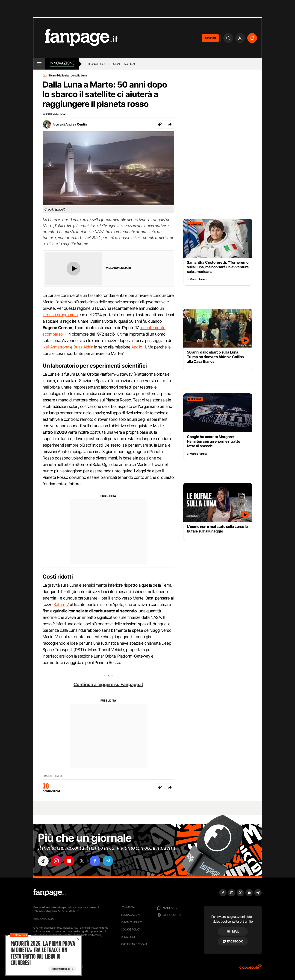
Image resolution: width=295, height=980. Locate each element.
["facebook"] (95, 861)
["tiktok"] (43, 861)
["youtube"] (69, 861)
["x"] (82, 861)
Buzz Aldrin (83, 347)
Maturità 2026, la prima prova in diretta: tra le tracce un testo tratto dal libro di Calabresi (43, 953)
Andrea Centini (76, 124)
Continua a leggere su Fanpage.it (108, 685)
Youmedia (128, 907)
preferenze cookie (134, 944)
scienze (130, 64)
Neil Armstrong (56, 347)
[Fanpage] (50, 893)
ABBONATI (210, 38)
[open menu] (39, 64)
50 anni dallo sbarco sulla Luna (68, 75)
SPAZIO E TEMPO (52, 776)
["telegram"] (108, 861)
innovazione (62, 63)
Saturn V (61, 604)
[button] (170, 124)
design (115, 64)
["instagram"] (56, 861)
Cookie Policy (131, 929)
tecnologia (96, 64)
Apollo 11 (139, 347)
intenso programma (60, 315)
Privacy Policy (131, 922)
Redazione (128, 937)
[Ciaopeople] (251, 968)
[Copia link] (160, 124)
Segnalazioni (131, 915)
